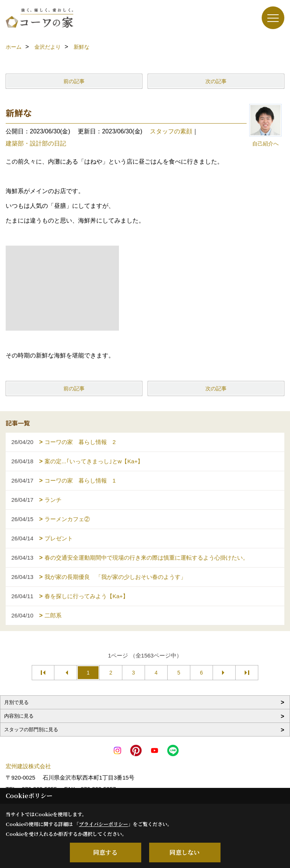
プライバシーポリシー (103, 824)
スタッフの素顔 (171, 131)
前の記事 (74, 81)
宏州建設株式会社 (28, 766)
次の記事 (216, 81)
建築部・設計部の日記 (36, 143)
